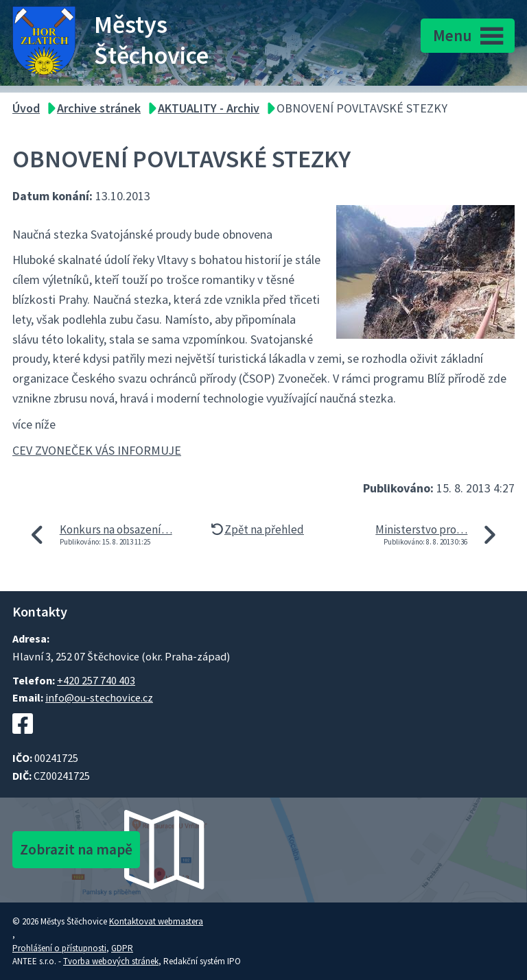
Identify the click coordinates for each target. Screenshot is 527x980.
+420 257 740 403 (96, 680)
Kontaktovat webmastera (156, 921)
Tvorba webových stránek (111, 961)
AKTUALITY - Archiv (209, 108)
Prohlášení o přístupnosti (59, 948)
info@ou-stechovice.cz (99, 697)
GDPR (122, 948)
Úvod (26, 108)
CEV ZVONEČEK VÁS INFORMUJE (97, 450)
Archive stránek (99, 108)
